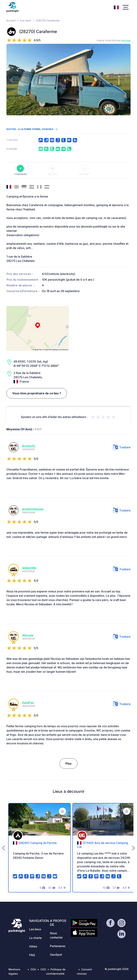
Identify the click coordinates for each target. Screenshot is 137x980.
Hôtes (33, 946)
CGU (33, 969)
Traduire (122, 447)
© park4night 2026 (117, 969)
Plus (68, 764)
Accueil (11, 20)
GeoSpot (56, 955)
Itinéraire (20, 170)
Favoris (53, 170)
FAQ (32, 955)
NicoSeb (126, 40)
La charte (35, 938)
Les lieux (26, 20)
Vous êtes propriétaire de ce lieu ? (37, 393)
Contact (85, 170)
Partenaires (58, 946)
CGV (43, 969)
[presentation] (12, 80)
